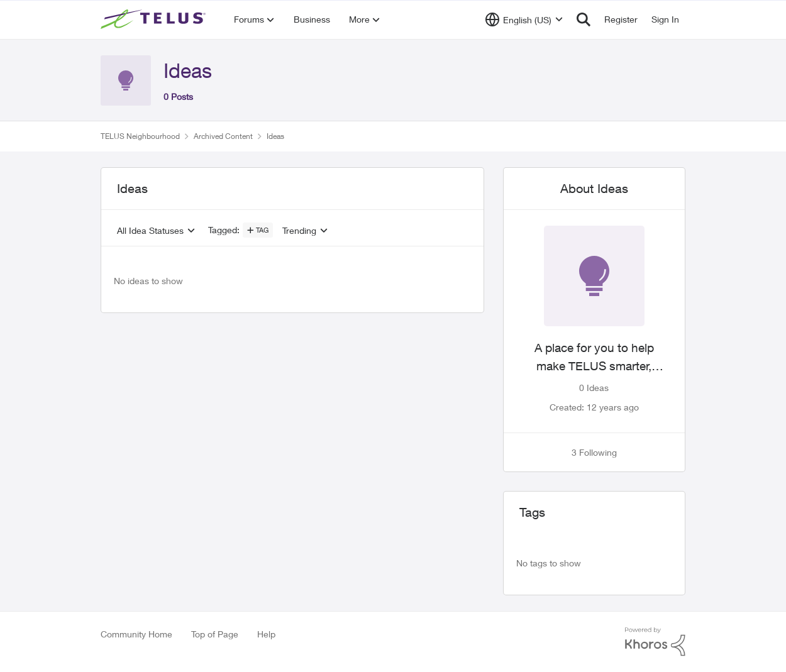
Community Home (136, 634)
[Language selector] (524, 19)
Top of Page (215, 634)
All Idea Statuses (150, 231)
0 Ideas (594, 388)
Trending (299, 231)
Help (266, 634)
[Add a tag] (258, 230)
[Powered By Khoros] (655, 642)
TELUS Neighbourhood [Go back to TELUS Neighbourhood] (140, 136)
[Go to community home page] (155, 19)
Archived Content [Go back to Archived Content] (223, 136)
